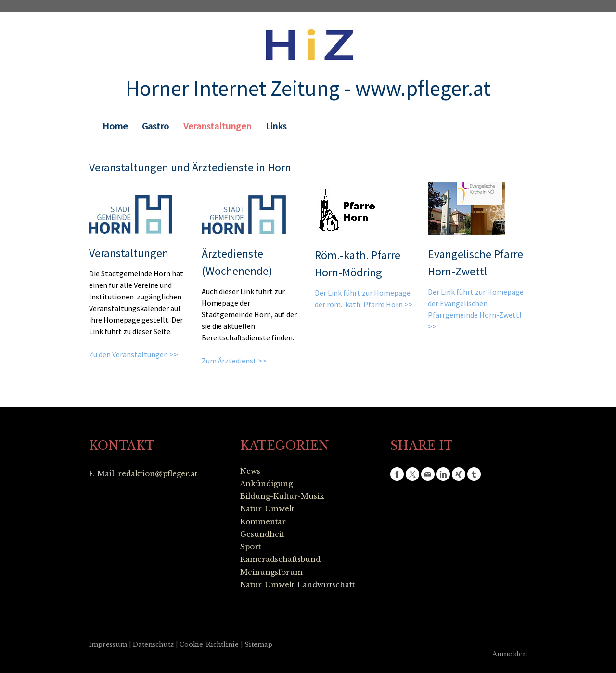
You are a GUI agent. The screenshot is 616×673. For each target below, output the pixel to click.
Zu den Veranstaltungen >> (134, 354)
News (250, 471)
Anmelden (510, 654)
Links (276, 126)
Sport (250, 547)
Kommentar (263, 522)
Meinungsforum (271, 572)
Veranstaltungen (217, 126)
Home (115, 126)
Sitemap (258, 644)
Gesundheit (262, 534)
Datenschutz (153, 644)
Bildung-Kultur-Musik (282, 496)
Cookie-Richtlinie (209, 644)
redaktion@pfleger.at (158, 473)
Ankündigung (266, 484)
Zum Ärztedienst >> (234, 361)
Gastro (155, 126)
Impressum (108, 644)
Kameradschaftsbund (280, 559)
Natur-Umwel (266, 509)
